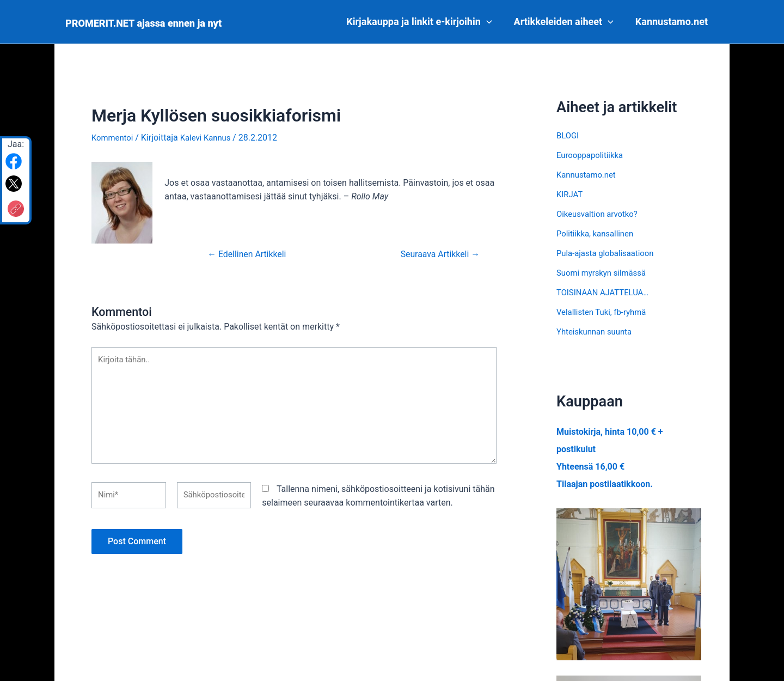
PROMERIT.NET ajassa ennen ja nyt (143, 23)
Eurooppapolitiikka (592, 155)
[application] (492, 22)
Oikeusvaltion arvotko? (600, 214)
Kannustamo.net (673, 22)
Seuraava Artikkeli (436, 254)
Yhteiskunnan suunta (597, 332)
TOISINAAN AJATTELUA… (606, 292)
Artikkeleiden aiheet (567, 22)
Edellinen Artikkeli (252, 254)
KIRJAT (571, 194)
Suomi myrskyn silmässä (605, 273)
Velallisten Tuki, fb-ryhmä (605, 312)
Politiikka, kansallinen (598, 233)
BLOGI (568, 135)
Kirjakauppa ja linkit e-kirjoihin (424, 22)
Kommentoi (114, 138)
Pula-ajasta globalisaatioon (609, 253)
